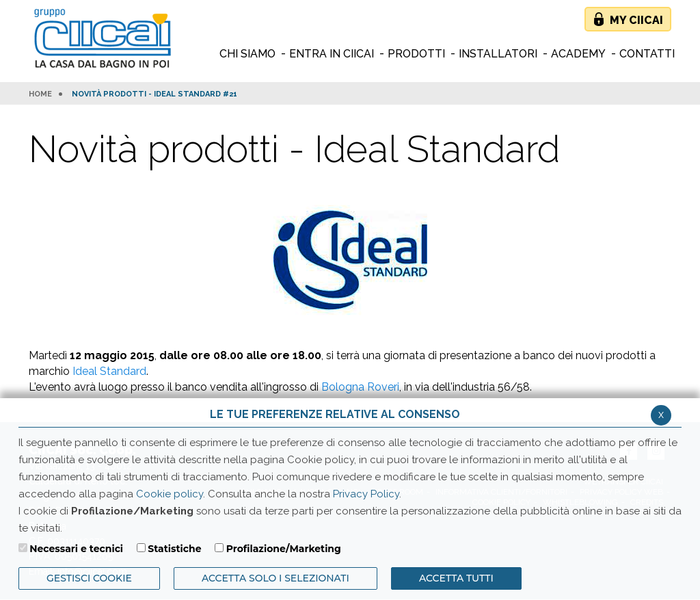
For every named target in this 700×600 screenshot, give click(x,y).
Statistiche (174, 549)
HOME (40, 94)
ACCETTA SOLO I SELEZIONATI (275, 578)
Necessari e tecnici (76, 549)
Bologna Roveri (360, 387)
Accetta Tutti (456, 578)
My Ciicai (636, 20)
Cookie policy (170, 494)
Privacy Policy (366, 494)
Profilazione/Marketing (284, 549)
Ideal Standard (109, 371)
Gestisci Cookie (89, 578)
